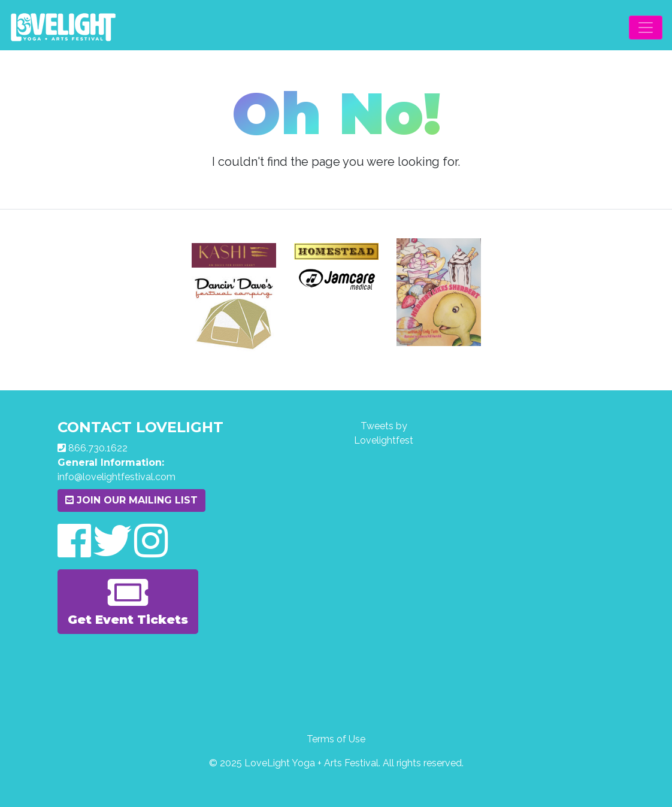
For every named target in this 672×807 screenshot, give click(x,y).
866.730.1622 (98, 448)
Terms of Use (336, 739)
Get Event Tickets (128, 601)
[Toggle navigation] (646, 28)
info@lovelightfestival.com (116, 477)
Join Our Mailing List (131, 500)
